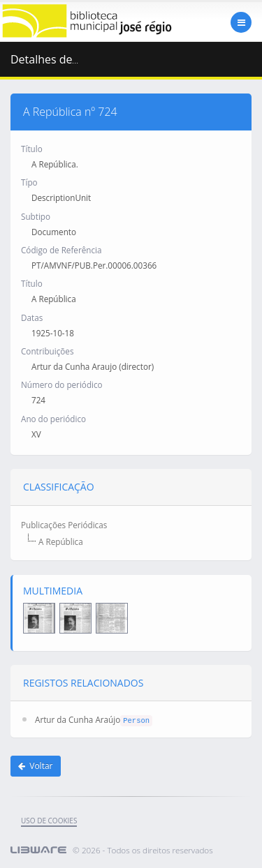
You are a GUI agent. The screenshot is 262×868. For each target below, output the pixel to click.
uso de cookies (49, 821)
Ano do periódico (53, 419)
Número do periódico (62, 384)
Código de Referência (61, 250)
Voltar (36, 766)
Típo (29, 182)
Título (32, 149)
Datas (32, 317)
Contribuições (47, 351)
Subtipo (36, 216)
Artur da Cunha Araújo (78, 719)
